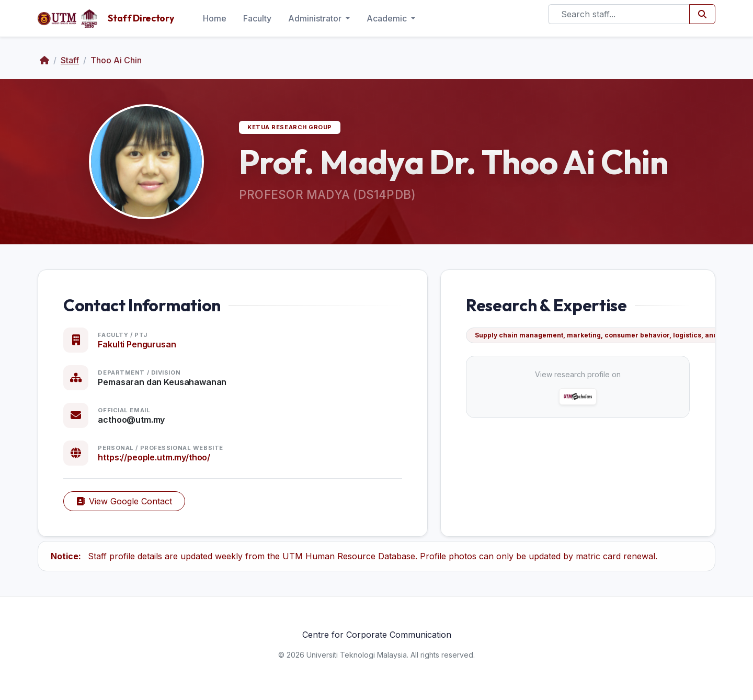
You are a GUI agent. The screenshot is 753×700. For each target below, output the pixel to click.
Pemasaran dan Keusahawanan (162, 382)
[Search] (619, 14)
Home (215, 18)
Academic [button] (388, 18)
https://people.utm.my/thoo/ (154, 457)
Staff (70, 60)
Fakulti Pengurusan (137, 344)
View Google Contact (124, 501)
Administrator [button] (316, 18)
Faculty (257, 18)
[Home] (44, 60)
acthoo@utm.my (131, 420)
